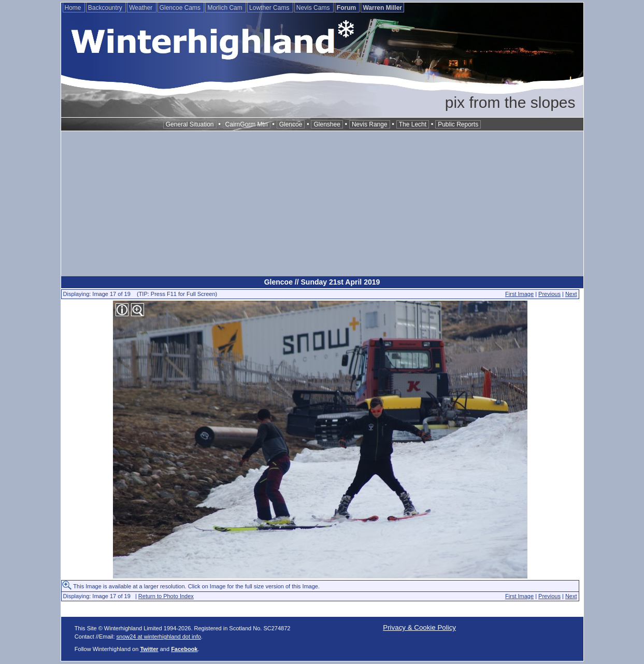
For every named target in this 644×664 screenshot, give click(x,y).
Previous (549, 294)
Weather (141, 8)
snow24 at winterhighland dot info (159, 637)
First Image (519, 294)
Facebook (184, 649)
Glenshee (327, 124)
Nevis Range (370, 124)
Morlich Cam (226, 8)
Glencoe (291, 124)
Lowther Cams (270, 8)
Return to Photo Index (166, 596)
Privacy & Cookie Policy (419, 627)
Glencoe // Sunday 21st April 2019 (322, 282)
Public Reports (458, 124)
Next (571, 294)
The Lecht (413, 124)
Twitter (149, 649)
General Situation (190, 124)
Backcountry (106, 8)
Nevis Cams (314, 8)
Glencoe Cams (181, 8)
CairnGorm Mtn (247, 124)
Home (74, 8)
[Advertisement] (322, 204)
